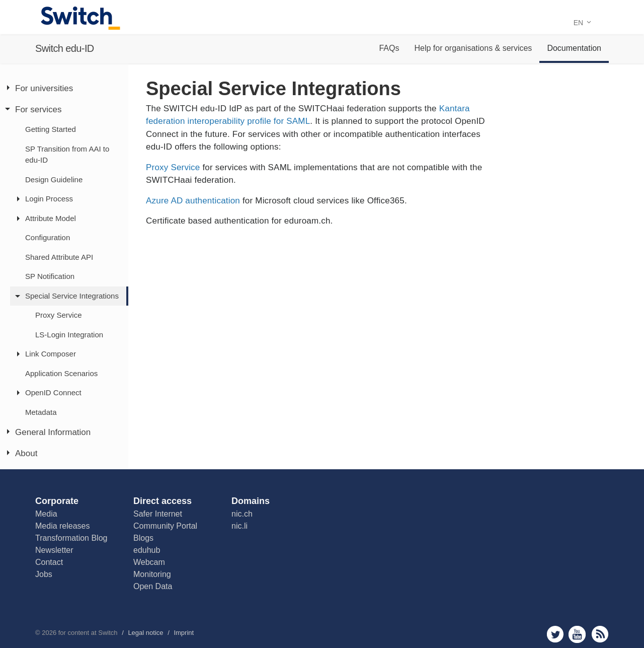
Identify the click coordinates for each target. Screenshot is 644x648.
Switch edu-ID (65, 48)
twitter (555, 634)
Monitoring (152, 574)
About (26, 453)
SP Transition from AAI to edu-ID (67, 155)
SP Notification (50, 276)
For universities (44, 88)
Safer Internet (158, 514)
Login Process (49, 199)
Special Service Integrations (72, 296)
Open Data (153, 586)
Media (46, 514)
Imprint (184, 633)
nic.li (239, 526)
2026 (49, 633)
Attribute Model (51, 218)
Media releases (63, 526)
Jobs (44, 574)
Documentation (574, 48)
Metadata (41, 412)
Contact (49, 562)
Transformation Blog (71, 538)
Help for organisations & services (473, 48)
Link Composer (51, 354)
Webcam (149, 562)
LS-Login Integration (69, 335)
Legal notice (145, 633)
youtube (577, 634)
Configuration (48, 237)
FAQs (389, 48)
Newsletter (54, 550)
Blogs (143, 538)
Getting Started (51, 129)
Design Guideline (54, 179)
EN (582, 23)
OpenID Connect (53, 392)
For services (38, 110)
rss (600, 634)
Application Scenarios (61, 373)
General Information (53, 432)
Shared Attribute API (59, 257)
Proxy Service (59, 315)
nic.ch (242, 514)
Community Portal (165, 526)
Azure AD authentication (193, 201)
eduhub (147, 550)
